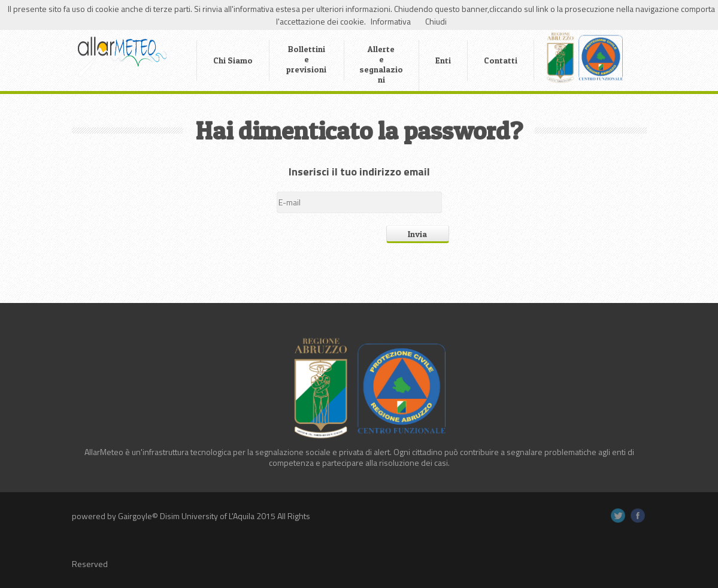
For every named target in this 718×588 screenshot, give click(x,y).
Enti (443, 60)
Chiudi (436, 21)
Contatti (501, 60)
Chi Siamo (233, 60)
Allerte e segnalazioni (381, 64)
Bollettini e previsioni (306, 59)
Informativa (391, 21)
